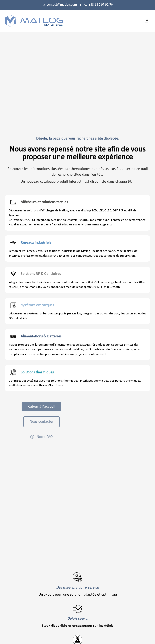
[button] (146, 21)
